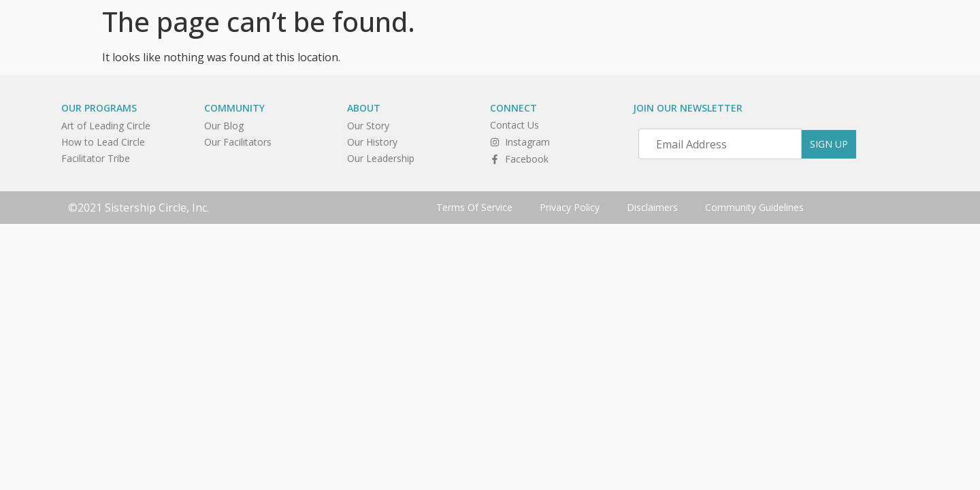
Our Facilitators (238, 142)
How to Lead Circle (103, 142)
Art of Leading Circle (106, 126)
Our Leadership (381, 158)
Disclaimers (652, 207)
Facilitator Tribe (96, 158)
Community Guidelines (754, 207)
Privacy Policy (570, 207)
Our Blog (224, 126)
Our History (372, 142)
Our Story (368, 126)
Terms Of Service (474, 207)
